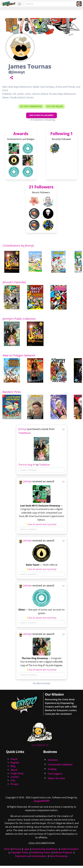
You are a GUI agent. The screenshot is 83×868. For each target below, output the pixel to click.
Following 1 (61, 133)
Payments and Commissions (31, 856)
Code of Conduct (70, 849)
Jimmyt (22, 429)
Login (27, 849)
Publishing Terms (41, 852)
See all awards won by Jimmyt (43, 524)
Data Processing (58, 856)
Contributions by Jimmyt (18, 246)
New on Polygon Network (19, 355)
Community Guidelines (45, 849)
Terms (7, 849)
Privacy (14, 784)
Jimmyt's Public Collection (19, 319)
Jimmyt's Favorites (14, 282)
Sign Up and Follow (41, 115)
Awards (21, 133)
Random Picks (12, 392)
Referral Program (63, 852)
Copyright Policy (19, 852)
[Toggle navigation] (20, 4)
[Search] (50, 4)
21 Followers (41, 187)
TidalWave (24, 433)
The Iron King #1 (27, 465)
